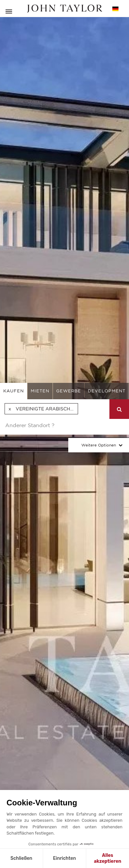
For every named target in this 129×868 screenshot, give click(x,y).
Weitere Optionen (99, 445)
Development (107, 391)
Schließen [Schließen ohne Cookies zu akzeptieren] (21, 858)
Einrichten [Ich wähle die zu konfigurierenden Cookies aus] (64, 858)
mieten (40, 391)
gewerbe (69, 391)
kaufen (14, 391)
